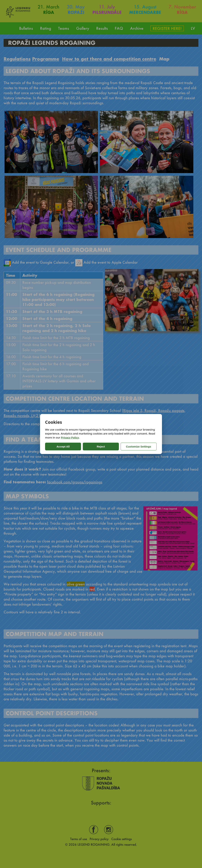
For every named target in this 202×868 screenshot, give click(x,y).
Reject (90, 447)
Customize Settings (123, 447)
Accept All (60, 447)
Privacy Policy (70, 437)
